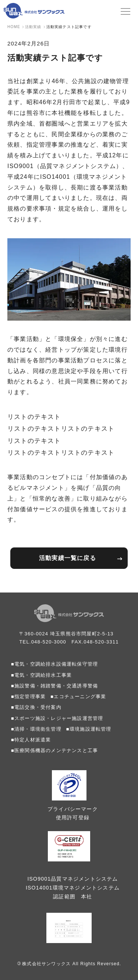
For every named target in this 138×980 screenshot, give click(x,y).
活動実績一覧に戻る (68, 558)
